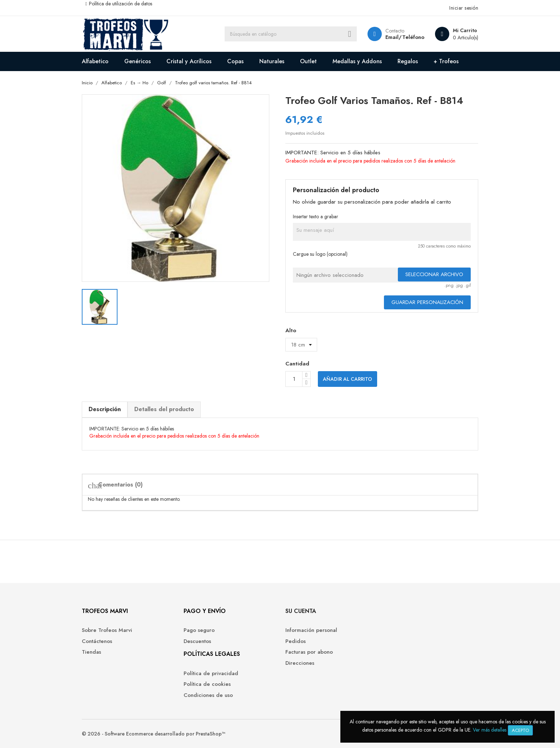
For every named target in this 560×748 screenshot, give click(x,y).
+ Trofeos (446, 61)
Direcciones (300, 663)
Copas (235, 61)
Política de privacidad (211, 674)
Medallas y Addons (357, 61)
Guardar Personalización (427, 302)
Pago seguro (199, 630)
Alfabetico (95, 61)
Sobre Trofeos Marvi (107, 630)
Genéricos (137, 61)
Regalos (408, 61)
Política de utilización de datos (121, 4)
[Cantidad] (294, 379)
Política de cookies (207, 684)
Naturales (272, 61)
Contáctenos (97, 641)
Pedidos (296, 641)
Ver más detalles (490, 730)
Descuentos (197, 641)
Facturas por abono (309, 652)
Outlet (308, 61)
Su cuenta (301, 611)
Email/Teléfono (405, 37)
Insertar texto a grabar (316, 216)
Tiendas (91, 652)
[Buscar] (291, 34)
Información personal (311, 630)
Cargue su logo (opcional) (320, 254)
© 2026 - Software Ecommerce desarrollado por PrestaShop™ (154, 734)
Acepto (520, 730)
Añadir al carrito (347, 379)
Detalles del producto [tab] (164, 409)
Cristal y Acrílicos (189, 61)
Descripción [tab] (105, 409)
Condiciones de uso (208, 695)
